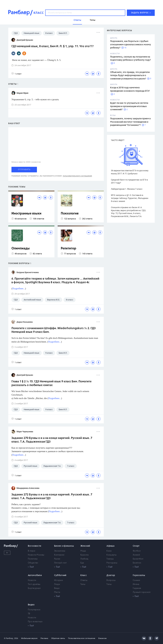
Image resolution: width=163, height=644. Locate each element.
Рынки (57, 559)
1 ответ (16, 74)
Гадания (137, 588)
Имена (136, 584)
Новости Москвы (36, 555)
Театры (110, 559)
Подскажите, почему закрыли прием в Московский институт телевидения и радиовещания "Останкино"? (130, 122)
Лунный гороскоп (142, 592)
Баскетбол (138, 559)
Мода (83, 551)
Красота (85, 555)
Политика (33, 559)
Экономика (60, 551)
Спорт (136, 546)
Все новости (34, 546)
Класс (84, 575)
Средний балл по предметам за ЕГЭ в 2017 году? (129, 181)
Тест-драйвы (34, 584)
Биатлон (137, 563)
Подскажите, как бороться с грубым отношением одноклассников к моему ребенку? (131, 45)
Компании (59, 555)
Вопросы (111, 580)
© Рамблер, (9, 638)
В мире (32, 551)
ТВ (29, 614)
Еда (82, 563)
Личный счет (60, 563)
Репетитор (69, 249)
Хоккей (136, 555)
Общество (33, 563)
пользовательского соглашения (77, 176)
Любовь (84, 559)
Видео (31, 605)
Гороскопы (139, 575)
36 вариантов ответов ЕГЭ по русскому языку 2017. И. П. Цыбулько (130, 172)
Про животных (35, 622)
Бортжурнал (34, 588)
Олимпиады (21, 249)
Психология (70, 214)
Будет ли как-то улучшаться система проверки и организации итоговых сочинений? (129, 106)
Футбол (137, 551)
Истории (58, 580)
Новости (32, 580)
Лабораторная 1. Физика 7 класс (127, 189)
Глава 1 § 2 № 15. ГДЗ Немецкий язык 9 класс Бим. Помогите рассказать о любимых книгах (51, 383)
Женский (85, 546)
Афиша (110, 546)
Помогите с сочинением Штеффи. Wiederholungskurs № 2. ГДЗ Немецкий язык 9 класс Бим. (53, 330)
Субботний (60, 575)
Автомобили (35, 575)
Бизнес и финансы (64, 546)
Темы (83, 584)
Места (57, 592)
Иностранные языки (26, 214)
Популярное (34, 610)
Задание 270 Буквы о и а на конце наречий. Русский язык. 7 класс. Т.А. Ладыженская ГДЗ (52, 440)
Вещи (57, 588)
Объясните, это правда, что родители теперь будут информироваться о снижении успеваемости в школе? (130, 76)
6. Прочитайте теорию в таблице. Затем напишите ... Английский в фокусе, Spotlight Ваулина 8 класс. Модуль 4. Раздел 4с (55, 281)
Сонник (136, 580)
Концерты (112, 555)
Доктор (111, 575)
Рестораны (112, 563)
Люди (57, 584)
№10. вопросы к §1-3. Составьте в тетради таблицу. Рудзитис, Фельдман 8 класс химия (130, 198)
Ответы (84, 580)
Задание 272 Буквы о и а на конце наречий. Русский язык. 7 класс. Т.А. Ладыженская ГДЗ (52, 497)
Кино (109, 551)
